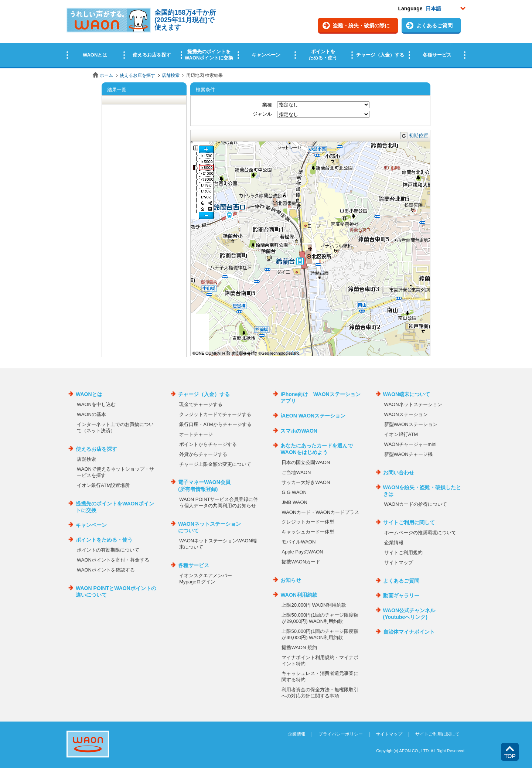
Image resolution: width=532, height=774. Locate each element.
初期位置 (419, 135)
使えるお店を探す (137, 75)
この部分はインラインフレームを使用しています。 (266, 34)
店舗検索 (171, 75)
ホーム (106, 75)
